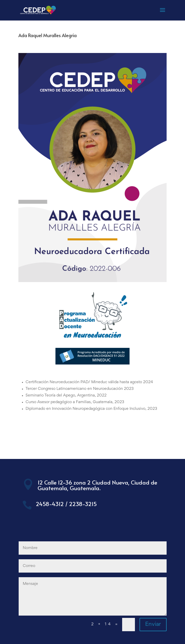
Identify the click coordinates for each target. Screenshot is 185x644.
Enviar (153, 625)
